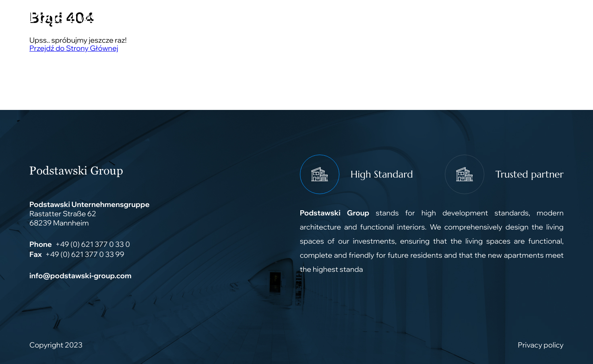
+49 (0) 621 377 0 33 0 (92, 244)
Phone (41, 244)
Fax (36, 254)
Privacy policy (541, 345)
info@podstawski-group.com (81, 276)
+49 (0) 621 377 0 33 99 (85, 254)
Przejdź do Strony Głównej (74, 48)
